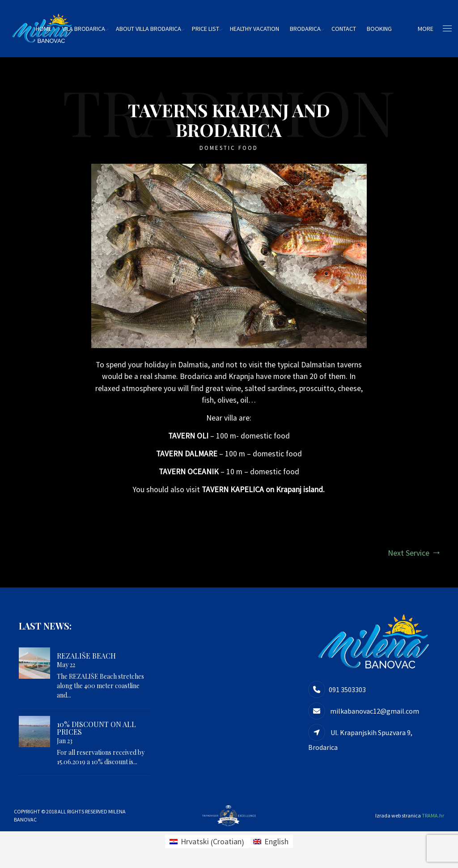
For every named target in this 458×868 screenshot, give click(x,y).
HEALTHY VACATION (260, 29)
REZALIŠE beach (86, 658)
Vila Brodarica (89, 29)
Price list (211, 29)
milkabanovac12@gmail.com (374, 714)
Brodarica (311, 29)
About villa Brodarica (154, 29)
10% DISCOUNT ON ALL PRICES (96, 730)
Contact (349, 29)
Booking (385, 29)
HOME (49, 29)
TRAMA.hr (433, 818)
